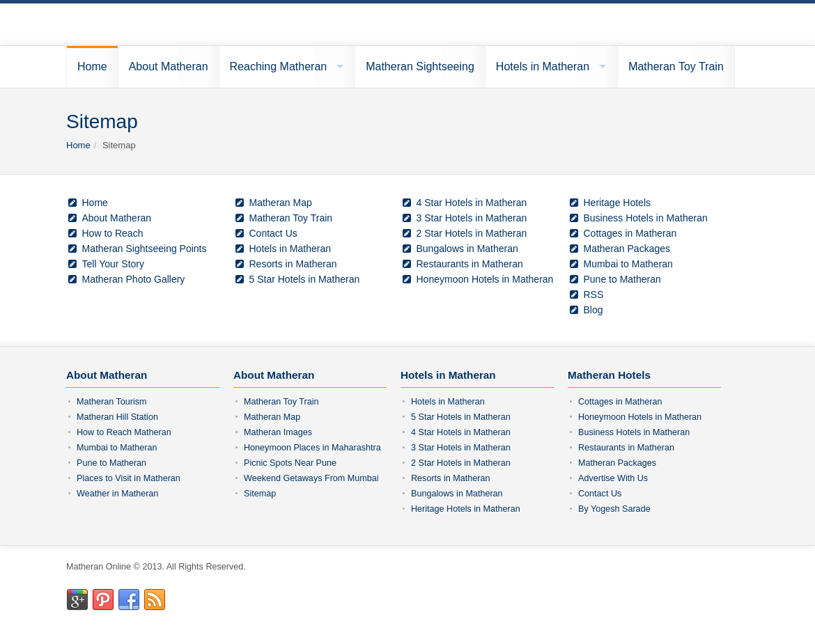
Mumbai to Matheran (628, 264)
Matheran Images (278, 432)
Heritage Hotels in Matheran (466, 509)
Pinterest (103, 600)
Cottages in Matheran (630, 233)
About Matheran (169, 66)
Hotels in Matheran (543, 66)
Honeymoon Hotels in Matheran (485, 279)
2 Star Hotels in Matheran (472, 233)
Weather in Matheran (117, 494)
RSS (585, 294)
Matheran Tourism (112, 402)
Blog (585, 310)
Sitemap (260, 494)
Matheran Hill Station (117, 417)
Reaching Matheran (279, 66)
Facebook (129, 600)
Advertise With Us (613, 478)
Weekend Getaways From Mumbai (311, 478)
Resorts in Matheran (293, 264)
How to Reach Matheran (124, 432)
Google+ (77, 600)
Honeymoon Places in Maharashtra (312, 448)
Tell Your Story (114, 264)
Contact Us (273, 233)
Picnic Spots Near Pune (290, 463)
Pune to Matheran (622, 279)
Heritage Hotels (618, 203)
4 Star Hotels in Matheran (472, 203)
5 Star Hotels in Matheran (305, 279)
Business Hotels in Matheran (646, 218)
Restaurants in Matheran (470, 264)
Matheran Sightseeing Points (145, 249)
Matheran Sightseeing (420, 66)
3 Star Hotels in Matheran (472, 218)
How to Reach (113, 233)
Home (92, 66)
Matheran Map (281, 203)
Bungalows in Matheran (467, 249)
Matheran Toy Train (676, 66)
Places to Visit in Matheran (129, 478)
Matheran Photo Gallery (134, 279)
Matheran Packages (627, 249)
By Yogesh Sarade (614, 509)
